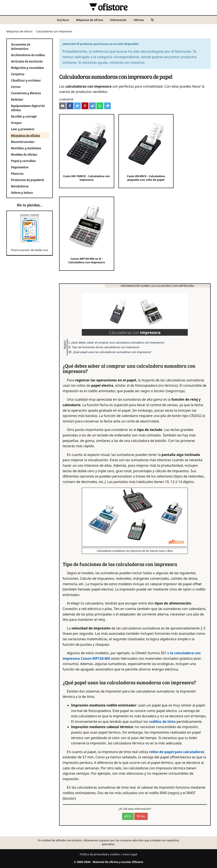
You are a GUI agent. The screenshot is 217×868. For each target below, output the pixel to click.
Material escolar (23, 142)
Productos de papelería (28, 180)
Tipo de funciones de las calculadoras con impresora (106, 347)
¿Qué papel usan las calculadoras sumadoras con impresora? (112, 352)
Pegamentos (20, 167)
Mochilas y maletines (26, 148)
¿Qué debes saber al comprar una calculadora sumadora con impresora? (118, 342)
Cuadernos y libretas (26, 93)
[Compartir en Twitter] (77, 106)
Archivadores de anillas (28, 55)
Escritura (63, 20)
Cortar (16, 87)
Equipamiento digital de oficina (28, 108)
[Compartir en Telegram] (107, 106)
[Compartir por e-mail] (63, 106)
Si (128, 816)
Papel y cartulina (23, 161)
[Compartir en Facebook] (70, 106)
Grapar (16, 123)
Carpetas (18, 74)
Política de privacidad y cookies (100, 854)
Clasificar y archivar (26, 80)
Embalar (17, 99)
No (141, 816)
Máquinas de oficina (90, 20)
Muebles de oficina (24, 154)
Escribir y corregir (24, 116)
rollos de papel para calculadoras (177, 752)
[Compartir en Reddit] (92, 106)
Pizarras (17, 173)
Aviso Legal (130, 854)
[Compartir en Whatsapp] (100, 106)
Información (118, 20)
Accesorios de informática (21, 46)
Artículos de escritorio (27, 61)
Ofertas (139, 20)
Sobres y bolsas (22, 192)
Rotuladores (20, 186)
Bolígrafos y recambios (27, 68)
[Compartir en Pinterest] (85, 106)
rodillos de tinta (162, 722)
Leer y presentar (23, 129)
